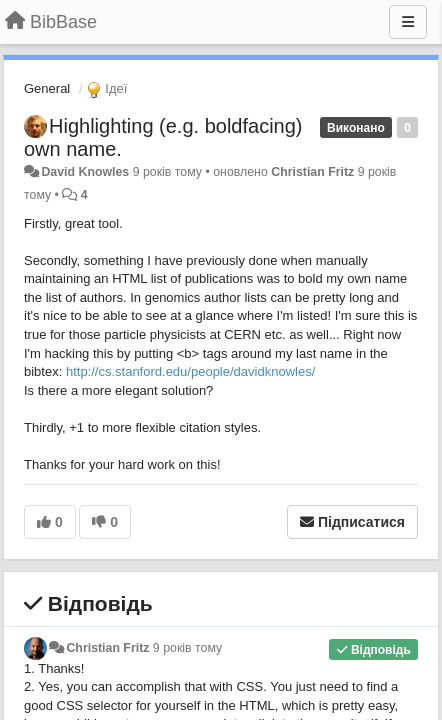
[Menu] (408, 22)
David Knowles (85, 172)
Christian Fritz (312, 172)
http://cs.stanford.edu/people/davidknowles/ (190, 371)
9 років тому (187, 648)
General (47, 88)
